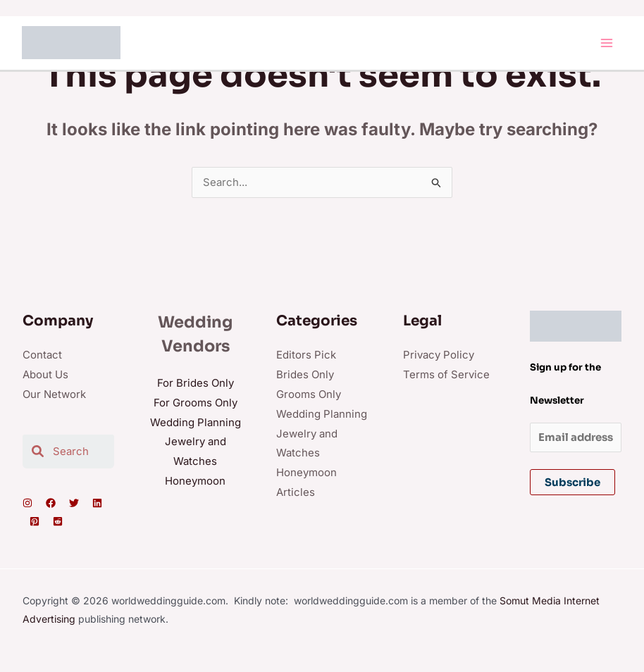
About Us (45, 376)
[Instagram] (27, 504)
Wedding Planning (196, 424)
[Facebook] (51, 504)
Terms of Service (446, 376)
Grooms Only (309, 396)
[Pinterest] (35, 523)
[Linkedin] (97, 504)
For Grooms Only (196, 404)
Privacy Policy (439, 356)
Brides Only (305, 376)
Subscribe (572, 484)
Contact (42, 356)
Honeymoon (195, 482)
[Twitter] (74, 504)
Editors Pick (306, 356)
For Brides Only (196, 384)
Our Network (54, 396)
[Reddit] (58, 523)
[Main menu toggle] (607, 43)
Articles (296, 493)
